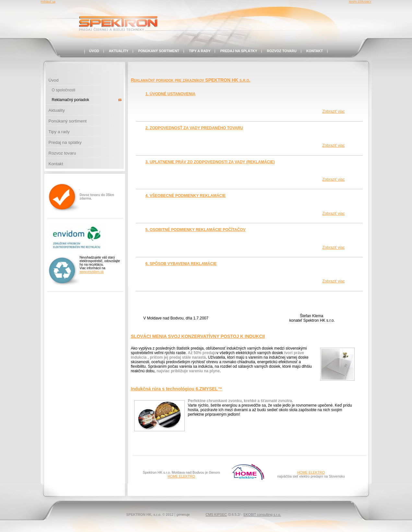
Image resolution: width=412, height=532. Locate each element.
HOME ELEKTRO (181, 476)
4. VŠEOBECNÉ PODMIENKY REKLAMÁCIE (186, 196)
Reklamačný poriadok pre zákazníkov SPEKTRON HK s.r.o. (191, 80)
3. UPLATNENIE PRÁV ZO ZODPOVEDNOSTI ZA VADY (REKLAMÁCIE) (210, 162)
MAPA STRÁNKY (360, 2)
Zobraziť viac (333, 111)
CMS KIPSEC (216, 515)
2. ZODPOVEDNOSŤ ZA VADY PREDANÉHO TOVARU (194, 128)
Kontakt (315, 51)
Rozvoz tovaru (282, 51)
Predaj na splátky (239, 51)
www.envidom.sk (92, 272)
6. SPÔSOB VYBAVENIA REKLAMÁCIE (181, 264)
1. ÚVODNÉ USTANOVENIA (171, 94)
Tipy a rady (200, 51)
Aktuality (119, 51)
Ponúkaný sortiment (159, 51)
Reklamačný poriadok (71, 100)
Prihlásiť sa (48, 2)
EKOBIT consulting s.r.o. (262, 515)
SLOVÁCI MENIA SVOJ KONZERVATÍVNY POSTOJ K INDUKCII (198, 336)
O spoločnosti (64, 90)
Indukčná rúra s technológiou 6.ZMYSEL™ (177, 389)
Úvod (94, 51)
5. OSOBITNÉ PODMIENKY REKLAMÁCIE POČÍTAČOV (196, 230)
